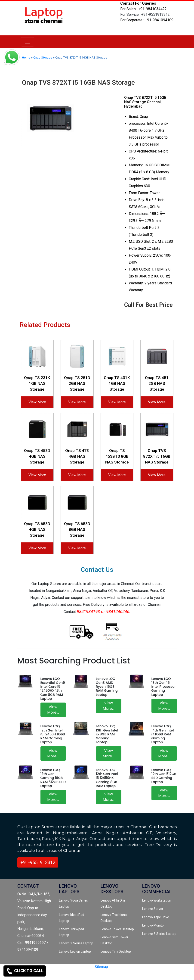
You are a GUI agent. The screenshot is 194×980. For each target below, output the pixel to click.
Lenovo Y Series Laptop (76, 943)
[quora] (58, 975)
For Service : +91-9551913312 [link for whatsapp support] (145, 14)
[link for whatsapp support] (12, 58)
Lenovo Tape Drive (156, 917)
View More (37, 402)
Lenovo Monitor (154, 925)
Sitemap (101, 967)
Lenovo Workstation (157, 900)
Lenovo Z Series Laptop (159, 934)
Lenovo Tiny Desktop (116, 952)
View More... (53, 710)
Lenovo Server (153, 909)
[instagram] (50, 975)
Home (26, 58)
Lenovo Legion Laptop (75, 952)
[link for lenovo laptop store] (44, 18)
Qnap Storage (43, 58)
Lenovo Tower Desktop (117, 929)
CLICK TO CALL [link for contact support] (25, 971)
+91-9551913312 (38, 862)
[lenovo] (28, 42)
